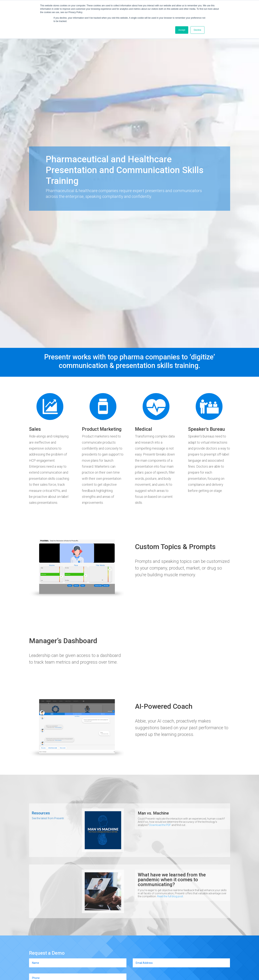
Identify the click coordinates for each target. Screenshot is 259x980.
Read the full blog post (170, 896)
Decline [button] (197, 30)
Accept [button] (182, 30)
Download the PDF (160, 825)
